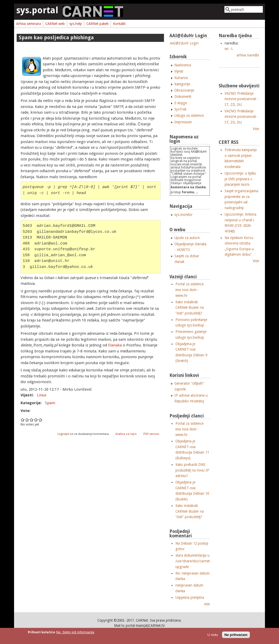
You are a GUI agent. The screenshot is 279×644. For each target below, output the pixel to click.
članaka (115, 345)
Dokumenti (183, 96)
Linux (42, 395)
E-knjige (181, 103)
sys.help (76, 24)
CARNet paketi (97, 24)
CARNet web (55, 24)
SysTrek (180, 109)
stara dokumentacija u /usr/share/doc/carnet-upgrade (193, 561)
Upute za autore (187, 238)
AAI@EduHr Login (184, 43)
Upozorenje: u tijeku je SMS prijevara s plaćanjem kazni (240, 179)
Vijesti (179, 71)
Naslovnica (183, 65)
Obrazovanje (184, 90)
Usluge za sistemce (189, 115)
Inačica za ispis (126, 434)
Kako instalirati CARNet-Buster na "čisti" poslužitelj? (190, 308)
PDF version (151, 434)
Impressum (183, 122)
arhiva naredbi (248, 55)
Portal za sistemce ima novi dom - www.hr (189, 290)
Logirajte (63, 434)
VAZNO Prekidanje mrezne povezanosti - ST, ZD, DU (242, 99)
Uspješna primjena (190, 597)
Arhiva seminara (28, 24)
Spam (50, 403)
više (207, 604)
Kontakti (119, 24)
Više (256, 129)
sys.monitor (183, 215)
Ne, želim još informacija (75, 632)
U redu (213, 635)
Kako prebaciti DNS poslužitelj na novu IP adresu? (192, 470)
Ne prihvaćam (236, 635)
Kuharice (181, 78)
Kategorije (182, 84)
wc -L (229, 49)
